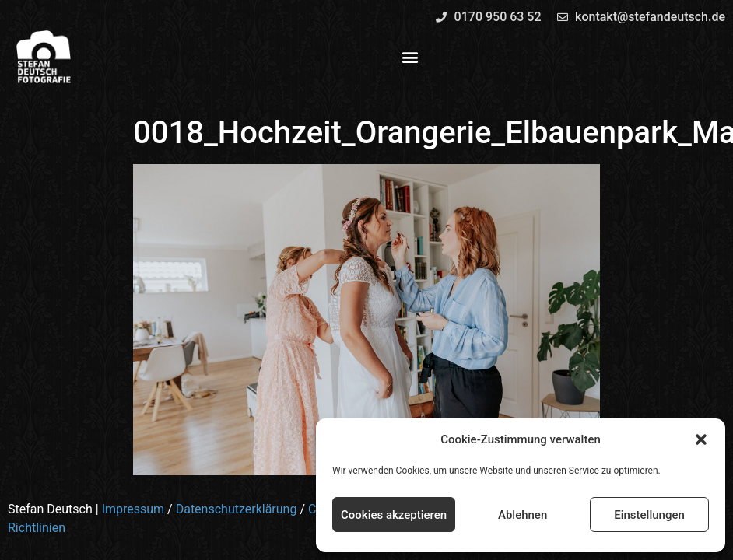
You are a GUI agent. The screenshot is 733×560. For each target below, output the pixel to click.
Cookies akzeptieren (394, 515)
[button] (701, 439)
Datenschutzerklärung (237, 509)
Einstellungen (649, 515)
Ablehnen (523, 515)
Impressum (133, 509)
